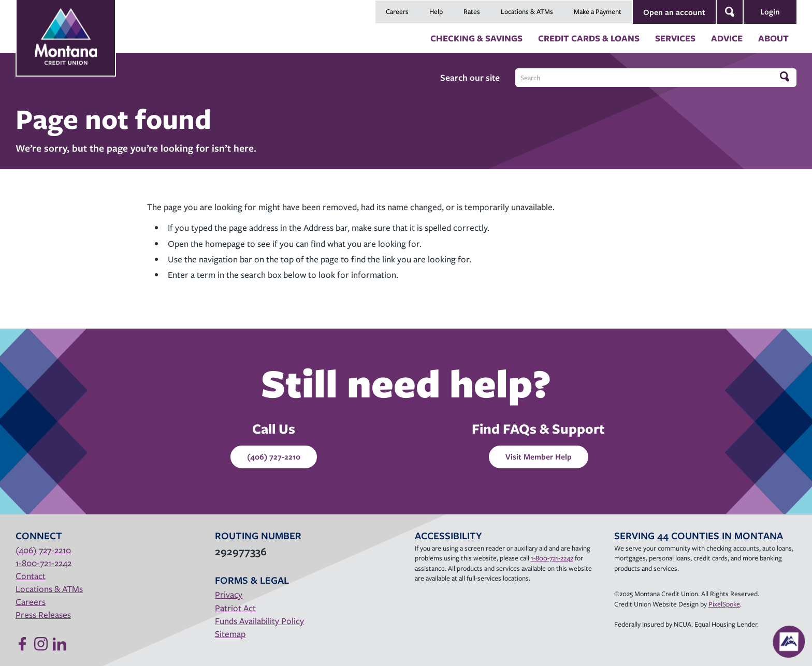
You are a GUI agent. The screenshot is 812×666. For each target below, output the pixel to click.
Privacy (229, 594)
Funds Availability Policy (259, 621)
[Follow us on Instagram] (41, 644)
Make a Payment (598, 11)
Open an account (674, 12)
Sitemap (230, 634)
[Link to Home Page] (66, 26)
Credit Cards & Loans (589, 38)
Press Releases (43, 615)
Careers (397, 11)
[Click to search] (786, 77)
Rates (472, 11)
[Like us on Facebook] (22, 644)
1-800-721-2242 (44, 563)
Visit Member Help (539, 456)
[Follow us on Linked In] (60, 644)
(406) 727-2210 (274, 456)
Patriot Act (235, 608)
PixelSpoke (724, 604)
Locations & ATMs (527, 11)
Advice (727, 38)
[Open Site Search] (730, 12)
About (773, 38)
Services (675, 38)
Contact (31, 576)
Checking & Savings (476, 38)
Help (436, 11)
